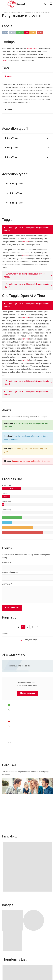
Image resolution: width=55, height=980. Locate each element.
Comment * (7, 584)
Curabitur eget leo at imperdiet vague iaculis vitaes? (24, 275)
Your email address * (11, 572)
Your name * (7, 562)
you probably (32, 48)
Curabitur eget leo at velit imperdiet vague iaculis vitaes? (26, 229)
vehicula (26, 242)
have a (5, 60)
